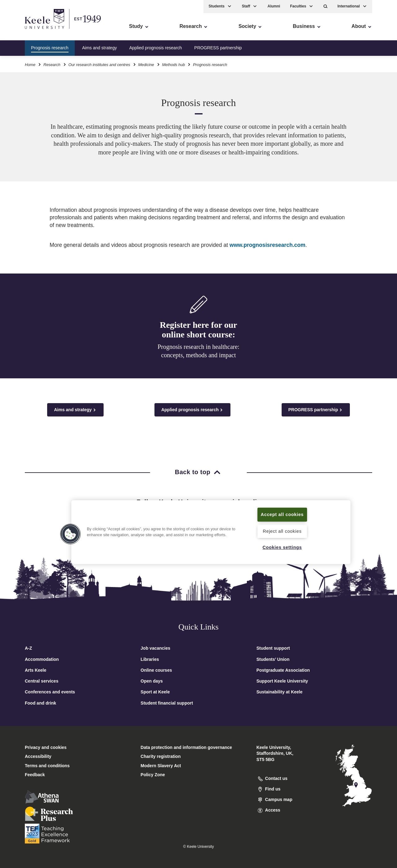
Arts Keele (36, 670)
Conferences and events (50, 692)
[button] (326, 6)
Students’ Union (273, 659)
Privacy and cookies (46, 747)
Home (30, 65)
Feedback (35, 775)
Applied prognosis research (156, 48)
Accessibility (23, 31)
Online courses (156, 670)
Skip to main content (33, 31)
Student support (273, 648)
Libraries (150, 659)
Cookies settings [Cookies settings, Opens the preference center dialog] (282, 547)
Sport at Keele (155, 692)
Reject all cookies (282, 531)
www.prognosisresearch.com (268, 245)
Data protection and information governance (186, 747)
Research (52, 65)
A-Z (28, 648)
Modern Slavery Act (161, 766)
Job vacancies (155, 648)
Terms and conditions (47, 766)
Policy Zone (153, 775)
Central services (42, 681)
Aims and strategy (100, 48)
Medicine (146, 65)
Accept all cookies (282, 514)
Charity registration (161, 756)
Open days (152, 681)
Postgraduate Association (283, 670)
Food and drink (40, 703)
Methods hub (173, 65)
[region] (211, 532)
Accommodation (42, 659)
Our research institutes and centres (99, 65)
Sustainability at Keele (280, 692)
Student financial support (167, 703)
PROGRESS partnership (218, 48)
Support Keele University (282, 681)
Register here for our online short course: (198, 330)
